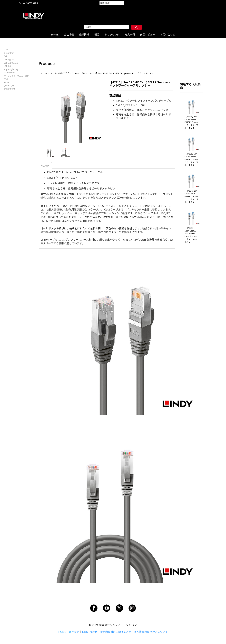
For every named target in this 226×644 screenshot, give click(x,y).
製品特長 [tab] (45, 165)
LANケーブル (9, 86)
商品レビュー (147, 34)
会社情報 (69, 34)
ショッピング (112, 34)
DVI (5, 56)
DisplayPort (9, 53)
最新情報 (84, 34)
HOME (55, 34)
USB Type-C (9, 59)
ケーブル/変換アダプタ (61, 73)
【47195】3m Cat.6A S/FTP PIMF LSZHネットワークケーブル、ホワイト (191, 159)
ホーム (44, 73)
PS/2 (6, 79)
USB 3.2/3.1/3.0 (11, 63)
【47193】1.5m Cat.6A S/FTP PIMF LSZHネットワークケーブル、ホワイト (191, 235)
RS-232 (7, 82)
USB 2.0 (7, 66)
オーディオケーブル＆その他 (16, 76)
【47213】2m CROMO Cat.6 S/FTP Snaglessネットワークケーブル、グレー (122, 73)
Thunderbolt (9, 72)
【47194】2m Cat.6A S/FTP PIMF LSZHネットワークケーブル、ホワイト (191, 196)
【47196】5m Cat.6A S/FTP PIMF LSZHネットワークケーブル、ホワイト (191, 122)
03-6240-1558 (30, 3)
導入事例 (130, 34)
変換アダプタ (10, 89)
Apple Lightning (11, 69)
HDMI (6, 50)
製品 (97, 34)
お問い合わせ (168, 34)
